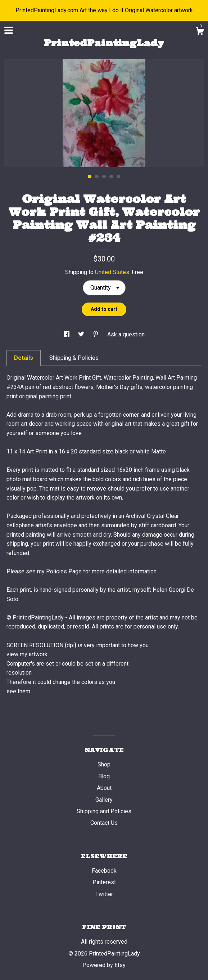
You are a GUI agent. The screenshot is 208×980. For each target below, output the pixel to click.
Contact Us (104, 823)
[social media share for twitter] (82, 334)
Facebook (104, 871)
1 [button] (90, 176)
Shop (104, 764)
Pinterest (104, 882)
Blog (104, 776)
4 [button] (111, 176)
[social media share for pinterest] (96, 334)
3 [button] (104, 176)
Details (24, 358)
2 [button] (97, 176)
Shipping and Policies (104, 811)
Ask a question (126, 334)
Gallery (104, 800)
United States (112, 272)
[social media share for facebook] (67, 334)
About (104, 788)
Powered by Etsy (104, 965)
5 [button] (118, 176)
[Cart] (200, 32)
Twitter (104, 894)
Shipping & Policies (74, 358)
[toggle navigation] (9, 30)
